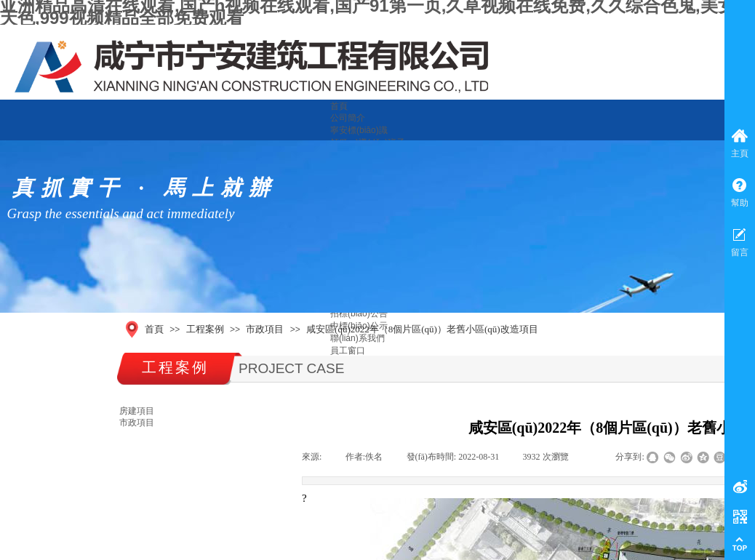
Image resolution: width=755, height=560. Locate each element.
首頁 (339, 106)
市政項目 (265, 329)
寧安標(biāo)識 (359, 130)
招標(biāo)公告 (359, 313)
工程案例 (205, 329)
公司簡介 (348, 118)
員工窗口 (348, 351)
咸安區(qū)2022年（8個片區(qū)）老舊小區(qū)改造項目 (422, 329)
